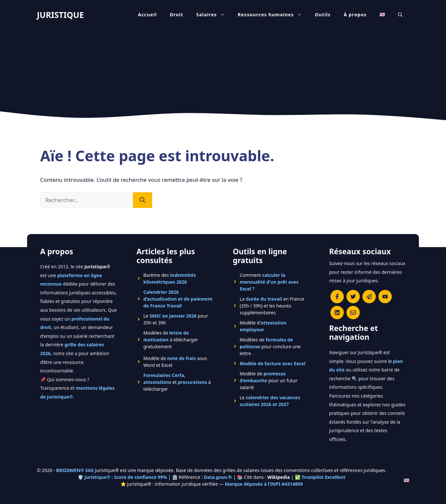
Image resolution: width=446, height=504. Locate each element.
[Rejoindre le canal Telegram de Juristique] (369, 297)
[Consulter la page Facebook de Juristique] (337, 297)
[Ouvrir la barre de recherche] (400, 15)
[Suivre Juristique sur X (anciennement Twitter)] (353, 297)
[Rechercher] (143, 200)
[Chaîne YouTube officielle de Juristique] (385, 297)
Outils (323, 15)
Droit (176, 15)
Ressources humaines (273, 15)
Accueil (147, 15)
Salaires (214, 15)
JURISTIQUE (60, 15)
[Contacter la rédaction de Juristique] (353, 313)
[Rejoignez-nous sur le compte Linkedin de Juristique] (337, 313)
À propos (355, 15)
